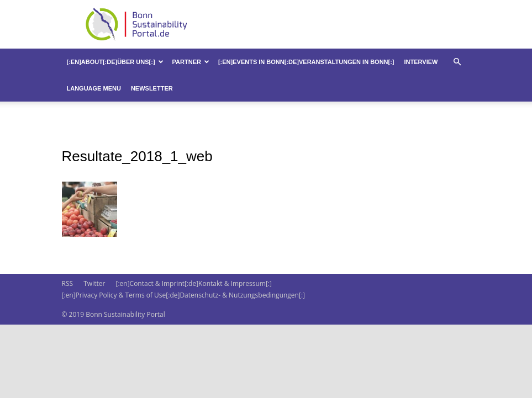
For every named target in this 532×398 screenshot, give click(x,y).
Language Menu (94, 88)
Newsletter (152, 88)
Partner (191, 62)
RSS (68, 283)
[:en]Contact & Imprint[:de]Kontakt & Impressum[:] (193, 283)
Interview (421, 62)
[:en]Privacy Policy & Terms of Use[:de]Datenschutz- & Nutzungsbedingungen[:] (183, 295)
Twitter (94, 283)
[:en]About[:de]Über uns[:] (115, 62)
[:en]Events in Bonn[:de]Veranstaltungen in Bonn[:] (306, 62)
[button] (457, 62)
